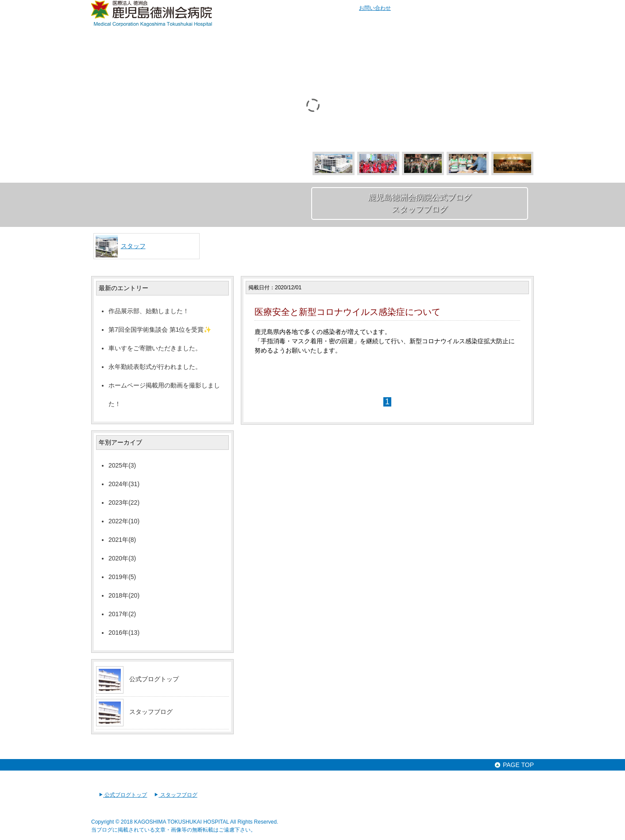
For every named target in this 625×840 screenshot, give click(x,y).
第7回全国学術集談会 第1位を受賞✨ (160, 330)
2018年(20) (124, 595)
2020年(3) (122, 558)
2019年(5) (122, 577)
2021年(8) (122, 540)
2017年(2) (122, 614)
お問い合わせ (375, 8)
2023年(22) (124, 502)
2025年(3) (122, 465)
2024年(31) (124, 484)
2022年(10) (124, 521)
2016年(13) (124, 633)
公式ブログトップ (154, 679)
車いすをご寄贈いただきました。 (155, 348)
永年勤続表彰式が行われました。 (155, 367)
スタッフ (133, 246)
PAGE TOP (514, 765)
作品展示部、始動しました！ (149, 311)
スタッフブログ (151, 712)
